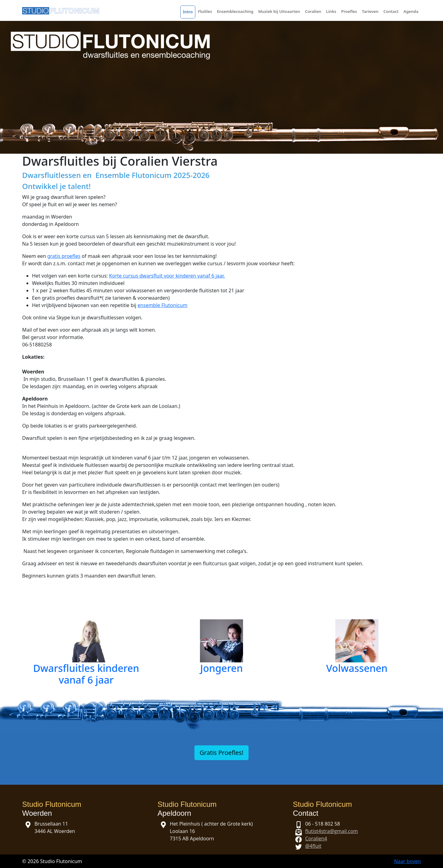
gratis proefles (64, 256)
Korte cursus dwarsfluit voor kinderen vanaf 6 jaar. (167, 276)
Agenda (411, 11)
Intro (188, 12)
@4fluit (313, 846)
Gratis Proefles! (221, 753)
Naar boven (407, 861)
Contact (391, 11)
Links (331, 11)
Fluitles (205, 11)
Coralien (313, 11)
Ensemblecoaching (235, 11)
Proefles (349, 11)
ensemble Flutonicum (162, 305)
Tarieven (370, 11)
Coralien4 (316, 838)
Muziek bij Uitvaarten (279, 11)
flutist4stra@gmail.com (331, 831)
